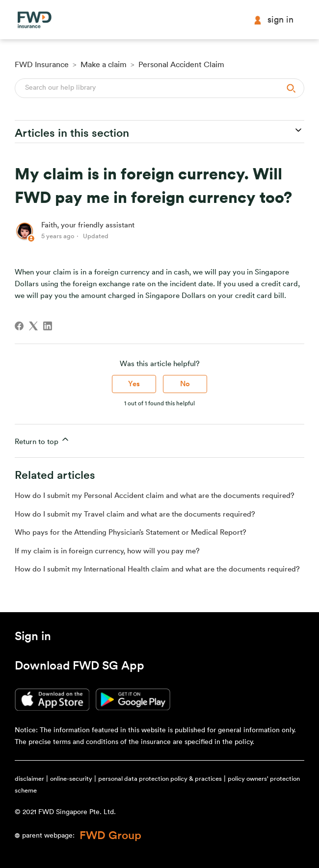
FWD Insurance (42, 65)
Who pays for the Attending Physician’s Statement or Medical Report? (131, 533)
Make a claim (104, 65)
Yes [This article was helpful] (134, 384)
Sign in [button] (273, 20)
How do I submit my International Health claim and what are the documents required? (157, 569)
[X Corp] (33, 326)
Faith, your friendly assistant (88, 225)
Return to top (42, 440)
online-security (71, 779)
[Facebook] (19, 326)
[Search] (159, 88)
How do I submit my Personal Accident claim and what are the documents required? (155, 496)
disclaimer (29, 779)
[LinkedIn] (48, 326)
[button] (33, 638)
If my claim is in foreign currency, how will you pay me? (107, 551)
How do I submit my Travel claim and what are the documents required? (135, 514)
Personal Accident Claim (181, 65)
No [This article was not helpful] (185, 384)
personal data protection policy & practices (160, 779)
